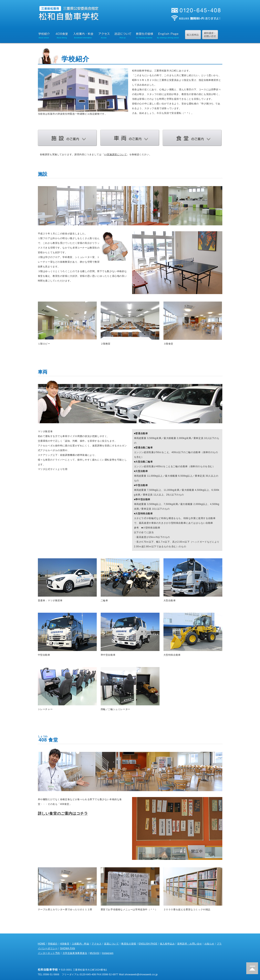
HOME (42, 944)
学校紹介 (53, 944)
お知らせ (209, 944)
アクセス (97, 944)
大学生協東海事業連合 (75, 953)
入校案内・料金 (80, 944)
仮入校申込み (167, 944)
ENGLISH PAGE (148, 944)
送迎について (111, 944)
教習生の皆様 (129, 944)
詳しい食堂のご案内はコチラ (63, 813)
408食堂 (65, 944)
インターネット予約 (49, 953)
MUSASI (95, 953)
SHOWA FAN (68, 948)
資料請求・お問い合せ (190, 944)
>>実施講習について (115, 154)
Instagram (108, 953)
